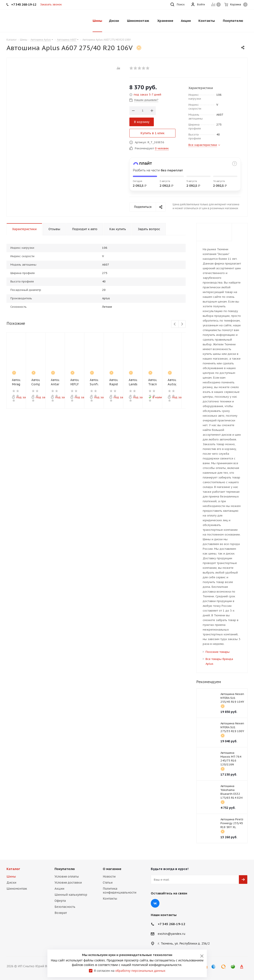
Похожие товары (218, 652)
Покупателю (65, 869)
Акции (59, 889)
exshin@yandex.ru (172, 934)
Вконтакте (155, 903)
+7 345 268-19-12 (171, 924)
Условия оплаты (67, 876)
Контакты (110, 899)
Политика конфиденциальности (120, 891)
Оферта (60, 901)
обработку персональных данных (140, 971)
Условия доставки (68, 883)
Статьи (108, 883)
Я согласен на (130, 971)
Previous (175, 324)
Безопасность (65, 907)
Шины (11, 876)
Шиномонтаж (17, 889)
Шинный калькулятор (71, 895)
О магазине (112, 869)
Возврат (61, 913)
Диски (11, 883)
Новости (109, 876)
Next (182, 324)
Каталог (13, 869)
